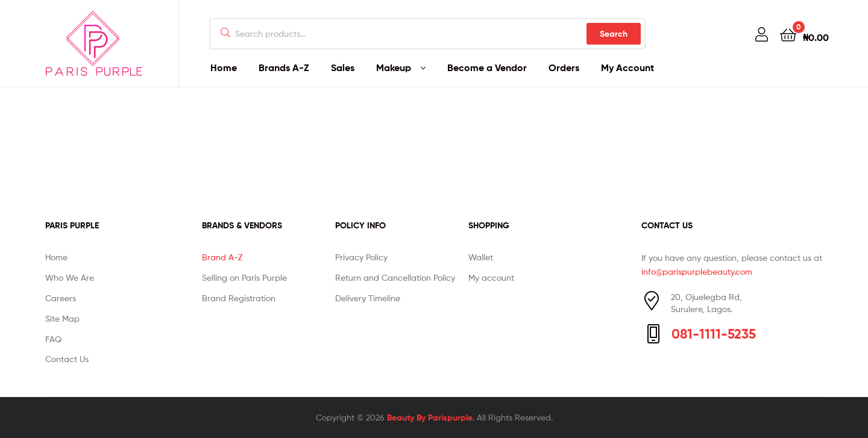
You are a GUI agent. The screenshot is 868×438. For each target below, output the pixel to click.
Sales (343, 67)
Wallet (481, 257)
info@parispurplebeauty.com (697, 271)
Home (224, 67)
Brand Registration (239, 298)
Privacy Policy (361, 257)
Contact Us (67, 359)
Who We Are (70, 277)
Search (614, 34)
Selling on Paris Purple (244, 277)
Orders (564, 67)
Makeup (394, 67)
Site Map (62, 318)
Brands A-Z (284, 67)
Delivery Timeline (368, 298)
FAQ (53, 339)
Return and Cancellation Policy (395, 277)
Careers (61, 298)
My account (491, 277)
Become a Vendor (487, 67)
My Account (627, 67)
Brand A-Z (222, 257)
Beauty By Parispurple (430, 418)
